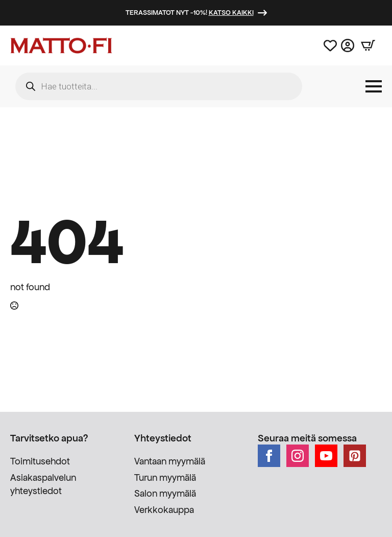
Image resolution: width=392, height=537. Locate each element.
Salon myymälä (165, 493)
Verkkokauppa (164, 510)
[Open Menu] (374, 86)
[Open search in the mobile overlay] (159, 86)
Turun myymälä (165, 477)
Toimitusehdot (40, 461)
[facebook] (269, 456)
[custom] (355, 456)
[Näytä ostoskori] (368, 45)
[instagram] (298, 456)
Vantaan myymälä (170, 461)
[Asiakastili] (348, 45)
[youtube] (326, 456)
